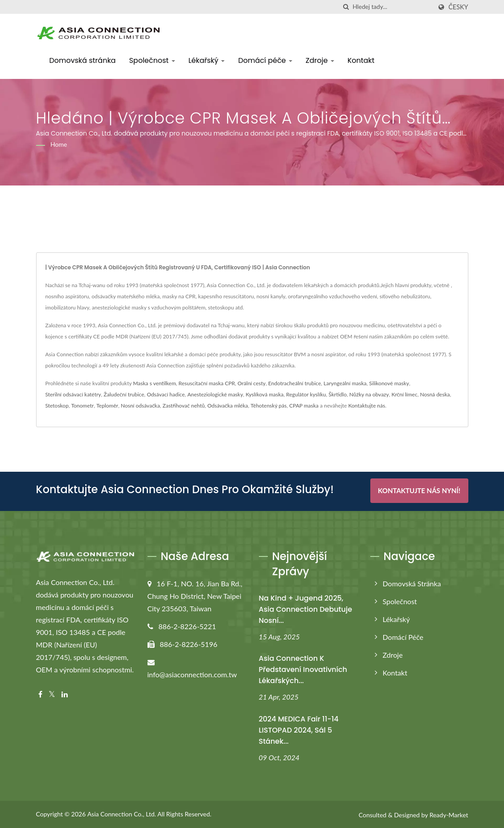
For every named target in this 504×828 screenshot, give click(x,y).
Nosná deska (435, 394)
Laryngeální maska (345, 383)
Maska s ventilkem (154, 383)
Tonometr (83, 406)
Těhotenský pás (268, 406)
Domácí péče (265, 60)
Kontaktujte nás (367, 406)
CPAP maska (304, 406)
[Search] (392, 7)
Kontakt (361, 60)
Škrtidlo (338, 394)
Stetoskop (57, 406)
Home (59, 144)
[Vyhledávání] (346, 7)
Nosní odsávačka (140, 406)
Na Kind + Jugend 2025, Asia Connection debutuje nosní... (306, 608)
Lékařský (207, 60)
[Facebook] (40, 694)
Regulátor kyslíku (306, 394)
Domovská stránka (83, 60)
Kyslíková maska (264, 394)
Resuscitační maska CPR (207, 383)
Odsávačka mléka (227, 406)
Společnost (152, 60)
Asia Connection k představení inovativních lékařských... (303, 669)
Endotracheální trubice (295, 383)
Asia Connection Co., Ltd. (122, 813)
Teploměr (107, 406)
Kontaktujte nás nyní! (419, 490)
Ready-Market (449, 814)
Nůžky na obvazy (369, 394)
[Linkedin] (65, 694)
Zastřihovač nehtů (184, 406)
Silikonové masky (389, 383)
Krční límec (405, 394)
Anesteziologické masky (215, 394)
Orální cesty (252, 383)
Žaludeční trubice (124, 394)
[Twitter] (52, 694)
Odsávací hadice (166, 394)
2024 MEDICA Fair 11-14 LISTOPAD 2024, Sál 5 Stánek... (299, 729)
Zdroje (320, 60)
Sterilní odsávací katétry (73, 394)
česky (458, 7)
